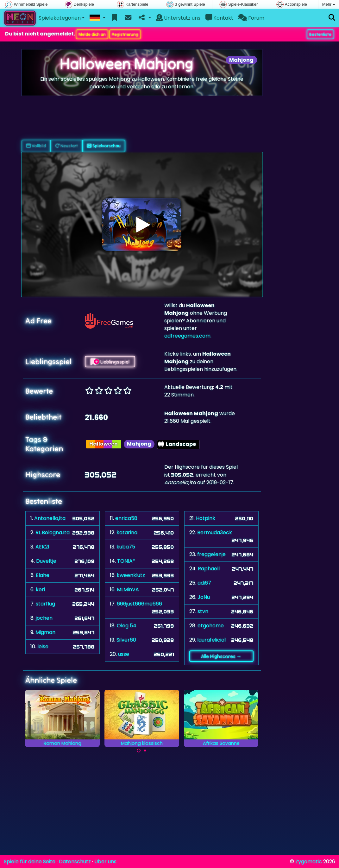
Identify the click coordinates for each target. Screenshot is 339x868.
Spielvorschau (104, 146)
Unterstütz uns (178, 18)
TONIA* (126, 561)
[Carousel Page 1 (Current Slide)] (139, 751)
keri (40, 589)
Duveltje (46, 561)
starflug (45, 604)
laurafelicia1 (212, 640)
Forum (251, 18)
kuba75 (126, 547)
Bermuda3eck (215, 532)
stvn (203, 611)
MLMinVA (128, 589)
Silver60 (126, 640)
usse (124, 654)
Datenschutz (75, 862)
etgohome (211, 626)
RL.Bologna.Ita (53, 532)
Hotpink (206, 518)
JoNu (204, 597)
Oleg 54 (127, 626)
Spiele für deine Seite (30, 862)
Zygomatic (309, 862)
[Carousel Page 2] (145, 751)
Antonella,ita (50, 518)
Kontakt (219, 18)
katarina (127, 532)
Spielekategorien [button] (60, 18)
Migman (45, 632)
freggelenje (211, 554)
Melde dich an (92, 34)
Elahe (43, 575)
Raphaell (209, 569)
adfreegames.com (187, 336)
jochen (44, 618)
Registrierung (125, 34)
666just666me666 (139, 604)
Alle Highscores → (221, 656)
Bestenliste (320, 34)
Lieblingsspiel (110, 362)
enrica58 (126, 518)
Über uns (105, 862)
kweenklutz (131, 575)
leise (43, 646)
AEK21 (42, 547)
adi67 (204, 583)
